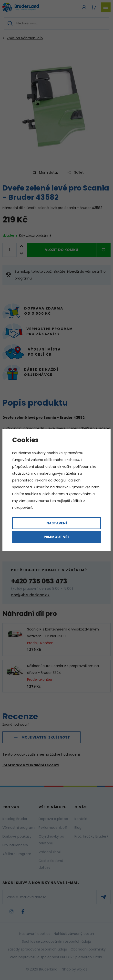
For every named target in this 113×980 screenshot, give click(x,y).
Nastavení (57, 523)
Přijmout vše (57, 537)
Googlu (60, 480)
